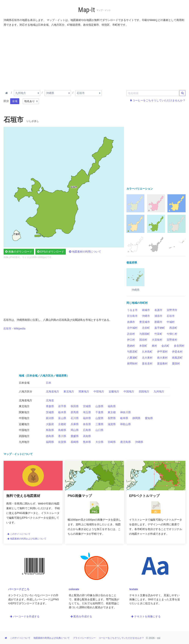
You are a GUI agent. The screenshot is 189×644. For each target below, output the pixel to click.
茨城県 (50, 412)
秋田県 (75, 406)
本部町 (143, 346)
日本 (49, 383)
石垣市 (171, 316)
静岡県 (136, 418)
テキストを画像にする (146, 616)
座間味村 (132, 363)
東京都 (112, 412)
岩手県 (62, 406)
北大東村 (147, 358)
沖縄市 (146, 316)
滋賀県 (112, 424)
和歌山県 (125, 424)
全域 (15, 101)
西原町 (173, 328)
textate (134, 589)
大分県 (99, 442)
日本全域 (24, 383)
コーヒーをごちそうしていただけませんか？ (158, 100)
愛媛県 (75, 436)
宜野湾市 (172, 310)
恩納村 (131, 346)
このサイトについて (19, 534)
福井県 (87, 418)
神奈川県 (125, 412)
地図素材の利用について (85, 252)
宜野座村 (172, 340)
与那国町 (145, 334)
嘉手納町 (160, 328)
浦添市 (158, 316)
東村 (154, 346)
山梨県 (99, 418)
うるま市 (132, 310)
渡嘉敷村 (162, 363)
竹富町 (158, 334)
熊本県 (87, 442)
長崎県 (75, 442)
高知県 (87, 436)
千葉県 (99, 412)
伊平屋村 (162, 352)
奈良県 (87, 424)
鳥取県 (50, 430)
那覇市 (158, 322)
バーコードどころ (19, 589)
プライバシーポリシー (84, 638)
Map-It (86, 10)
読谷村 (131, 334)
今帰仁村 (172, 334)
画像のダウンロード (19, 252)
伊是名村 (177, 352)
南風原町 (177, 358)
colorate (74, 589)
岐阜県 (124, 418)
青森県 (50, 406)
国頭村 (143, 340)
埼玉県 (87, 412)
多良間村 (179, 346)
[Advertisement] (95, 58)
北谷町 (146, 328)
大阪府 (50, 424)
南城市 (146, 310)
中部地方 (99, 391)
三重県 (99, 424)
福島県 (112, 406)
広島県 (87, 430)
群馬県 (75, 412)
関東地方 (84, 391)
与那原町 (132, 352)
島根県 (62, 430)
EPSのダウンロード (51, 252)
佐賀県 (62, 442)
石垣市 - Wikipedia (14, 329)
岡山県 (75, 430)
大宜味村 (157, 340)
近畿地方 (114, 391)
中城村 (171, 322)
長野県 (112, 418)
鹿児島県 (125, 442)
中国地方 (129, 391)
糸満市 (131, 322)
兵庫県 (75, 424)
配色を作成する (81, 616)
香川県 (62, 436)
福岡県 (50, 442)
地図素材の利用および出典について (27, 539)
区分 (6, 101)
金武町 (165, 346)
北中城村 (132, 328)
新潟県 (50, 418)
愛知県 (149, 418)
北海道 (50, 400)
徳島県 (50, 436)
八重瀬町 (132, 358)
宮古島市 (132, 316)
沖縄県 (139, 442)
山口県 (99, 430)
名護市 (158, 310)
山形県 (99, 406)
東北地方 (69, 391)
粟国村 (176, 363)
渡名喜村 (147, 363)
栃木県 (62, 412)
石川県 (75, 418)
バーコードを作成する (25, 616)
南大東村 (162, 358)
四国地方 (144, 391)
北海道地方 (53, 391)
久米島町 (147, 352)
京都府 (62, 424)
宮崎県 (112, 442)
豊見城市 (145, 322)
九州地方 (159, 391)
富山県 (62, 418)
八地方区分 (26, 391)
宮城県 (87, 406)
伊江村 (131, 340)
